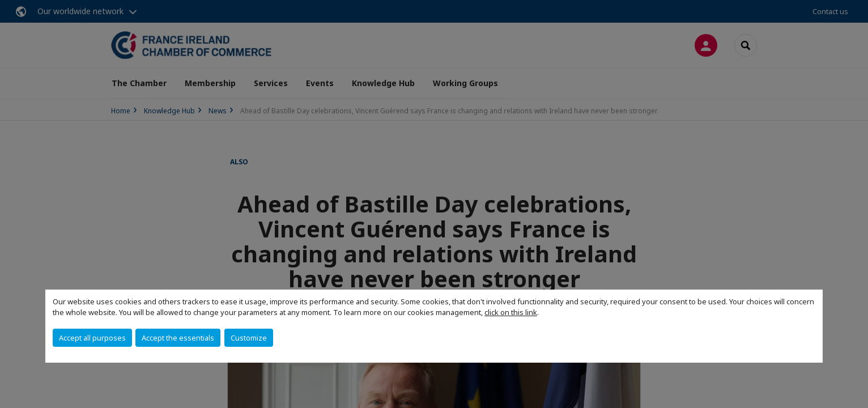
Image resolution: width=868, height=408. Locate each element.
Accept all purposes (92, 338)
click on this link (511, 312)
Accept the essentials (178, 338)
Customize (249, 338)
